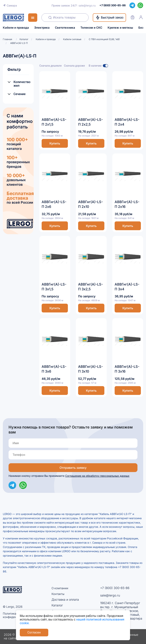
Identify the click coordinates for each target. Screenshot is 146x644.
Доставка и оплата (65, 600)
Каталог (57, 605)
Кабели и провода (16, 28)
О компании (60, 588)
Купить (55, 143)
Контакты (58, 594)
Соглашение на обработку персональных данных (97, 476)
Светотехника (65, 28)
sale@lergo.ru (87, 5)
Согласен (34, 632)
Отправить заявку (73, 468)
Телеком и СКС (91, 28)
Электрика (42, 28)
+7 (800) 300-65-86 (115, 588)
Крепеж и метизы (120, 28)
